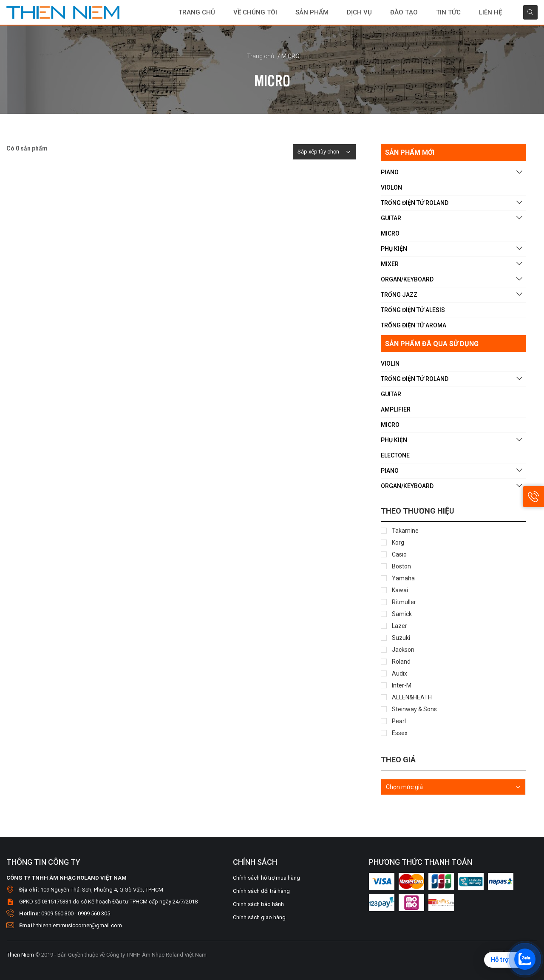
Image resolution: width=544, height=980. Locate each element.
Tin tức (448, 12)
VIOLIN (390, 364)
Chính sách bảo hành (258, 904)
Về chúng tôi (255, 12)
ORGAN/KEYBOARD (407, 279)
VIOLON (391, 187)
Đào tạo (404, 12)
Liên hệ (490, 12)
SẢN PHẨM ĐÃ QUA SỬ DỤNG (432, 344)
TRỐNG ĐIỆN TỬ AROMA (414, 325)
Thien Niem (20, 955)
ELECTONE (395, 455)
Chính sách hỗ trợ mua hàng (266, 878)
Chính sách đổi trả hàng (261, 891)
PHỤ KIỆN (394, 249)
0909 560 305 (94, 913)
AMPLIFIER (396, 409)
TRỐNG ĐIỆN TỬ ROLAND (415, 203)
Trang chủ (197, 12)
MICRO (390, 233)
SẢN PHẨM (312, 12)
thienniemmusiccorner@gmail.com (79, 925)
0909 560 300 (57, 913)
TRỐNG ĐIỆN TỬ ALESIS (413, 310)
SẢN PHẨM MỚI (410, 152)
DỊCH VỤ (359, 12)
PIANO (390, 172)
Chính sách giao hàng (259, 917)
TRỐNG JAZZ (399, 295)
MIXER (390, 264)
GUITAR (391, 218)
